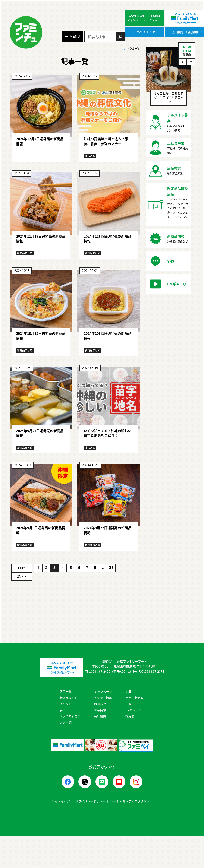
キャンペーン (103, 691)
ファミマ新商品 (70, 716)
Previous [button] (183, 62)
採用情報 (131, 716)
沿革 (128, 691)
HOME (124, 49)
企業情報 (100, 710)
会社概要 (100, 716)
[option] (169, 78)
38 (111, 568)
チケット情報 (103, 698)
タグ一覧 (66, 722)
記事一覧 (66, 691)
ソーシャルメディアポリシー (130, 801)
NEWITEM (187, 50)
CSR (128, 704)
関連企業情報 (134, 698)
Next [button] (191, 62)
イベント (66, 704)
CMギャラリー (135, 710)
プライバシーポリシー (90, 801)
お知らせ (100, 704)
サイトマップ (61, 801)
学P (62, 710)
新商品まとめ (69, 698)
